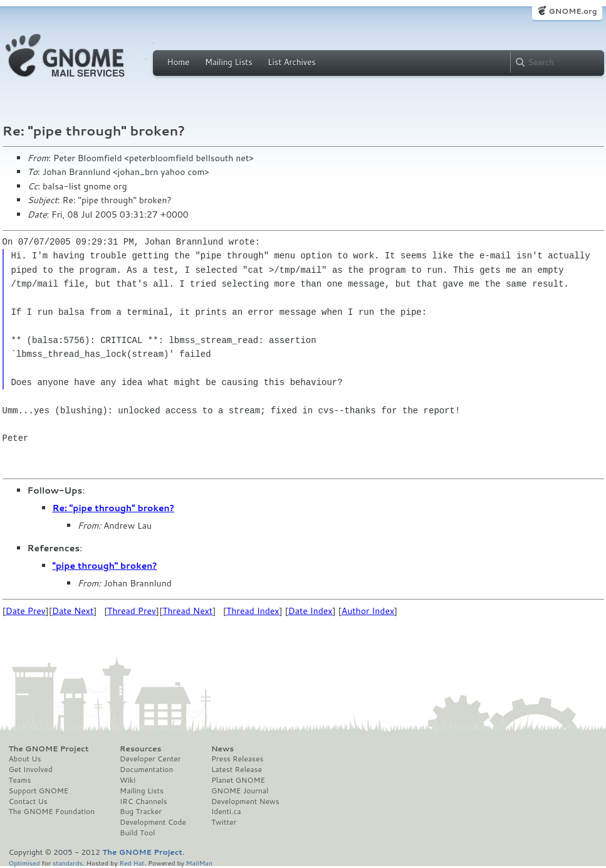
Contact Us (28, 802)
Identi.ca (226, 812)
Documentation (146, 770)
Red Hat (132, 863)
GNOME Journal (240, 791)
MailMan (199, 863)
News (222, 749)
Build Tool (137, 833)
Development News (245, 802)
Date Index (311, 611)
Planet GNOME (238, 780)
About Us (25, 759)
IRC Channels (144, 802)
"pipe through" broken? (105, 566)
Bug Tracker (141, 812)
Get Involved (31, 770)
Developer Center (150, 759)
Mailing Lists (229, 62)
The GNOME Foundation (52, 812)
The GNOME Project (49, 749)
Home (179, 62)
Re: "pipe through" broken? (113, 508)
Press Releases (237, 759)
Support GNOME (39, 791)
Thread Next (187, 611)
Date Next (73, 611)
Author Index (368, 611)
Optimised (24, 863)
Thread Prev (132, 611)
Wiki (128, 780)
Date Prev (26, 611)
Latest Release (237, 770)
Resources (140, 749)
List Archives (291, 62)
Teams (20, 780)
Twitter (224, 822)
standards (68, 863)
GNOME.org (572, 11)
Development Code (153, 822)
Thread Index (253, 611)
